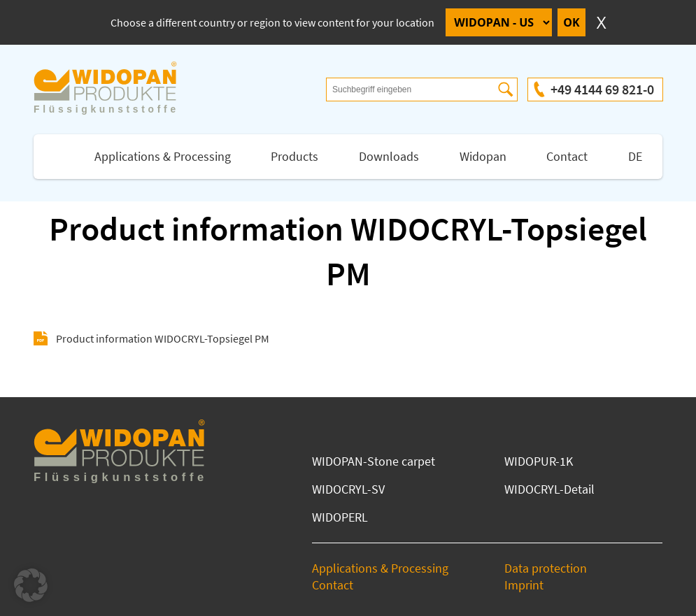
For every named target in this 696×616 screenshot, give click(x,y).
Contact (567, 156)
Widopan (483, 156)
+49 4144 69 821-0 (602, 89)
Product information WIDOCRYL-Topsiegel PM (163, 338)
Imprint (524, 585)
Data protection (546, 568)
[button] (31, 585)
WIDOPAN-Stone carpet (374, 461)
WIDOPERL (340, 517)
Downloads (389, 156)
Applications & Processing (163, 156)
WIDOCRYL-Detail (549, 489)
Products (294, 156)
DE (635, 156)
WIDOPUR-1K (539, 461)
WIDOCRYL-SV (348, 489)
